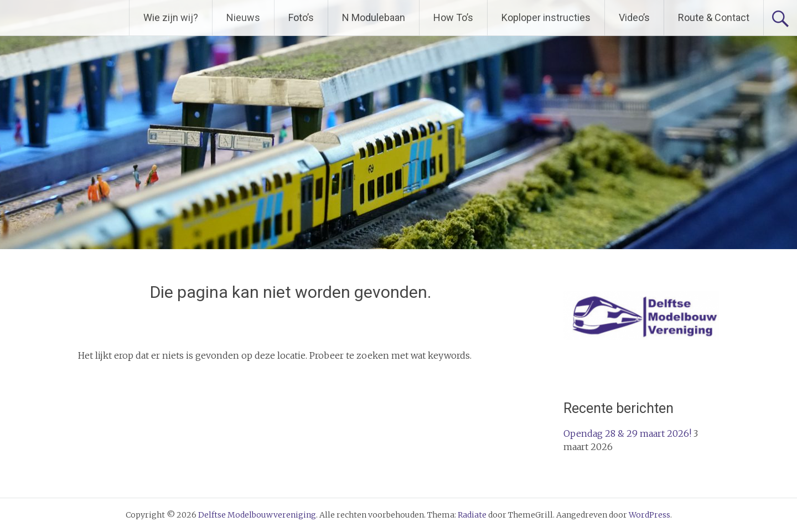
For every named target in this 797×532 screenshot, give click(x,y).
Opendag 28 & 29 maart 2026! (627, 433)
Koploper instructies (546, 17)
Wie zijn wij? (171, 17)
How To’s (453, 17)
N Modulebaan (374, 17)
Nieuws (243, 17)
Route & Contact (714, 17)
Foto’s (301, 17)
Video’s (634, 17)
